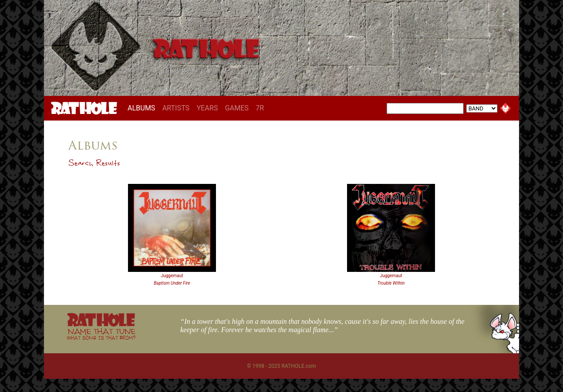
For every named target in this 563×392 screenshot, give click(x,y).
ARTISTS (176, 108)
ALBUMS (143, 108)
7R (260, 108)
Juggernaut (172, 276)
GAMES (237, 108)
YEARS (207, 108)
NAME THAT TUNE (101, 334)
